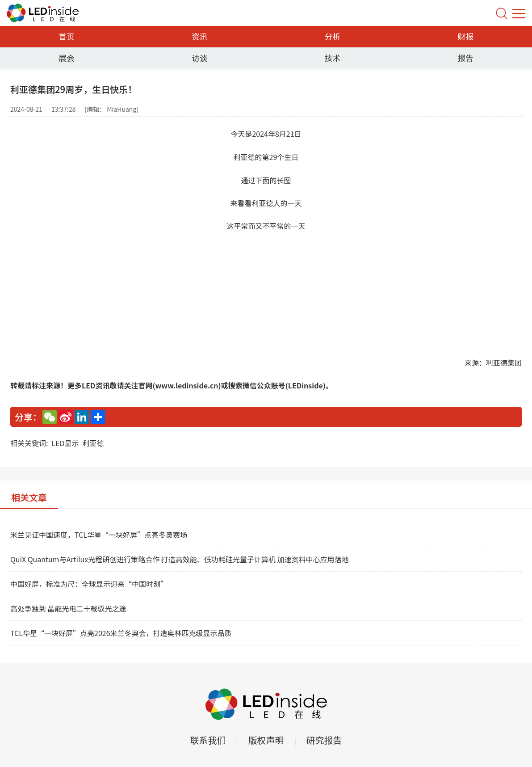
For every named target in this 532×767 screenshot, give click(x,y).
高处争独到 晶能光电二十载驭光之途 (68, 608)
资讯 (200, 36)
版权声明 (266, 740)
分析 (332, 36)
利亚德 (93, 443)
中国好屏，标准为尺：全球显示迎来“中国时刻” (89, 584)
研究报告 (324, 740)
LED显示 (65, 443)
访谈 (200, 58)
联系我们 (208, 740)
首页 (67, 36)
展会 (67, 58)
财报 (465, 36)
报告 (465, 58)
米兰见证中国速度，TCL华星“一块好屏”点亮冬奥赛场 (99, 535)
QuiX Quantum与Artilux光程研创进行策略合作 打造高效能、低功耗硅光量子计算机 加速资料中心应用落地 (179, 559)
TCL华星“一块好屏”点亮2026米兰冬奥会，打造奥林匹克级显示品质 (121, 633)
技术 (332, 58)
